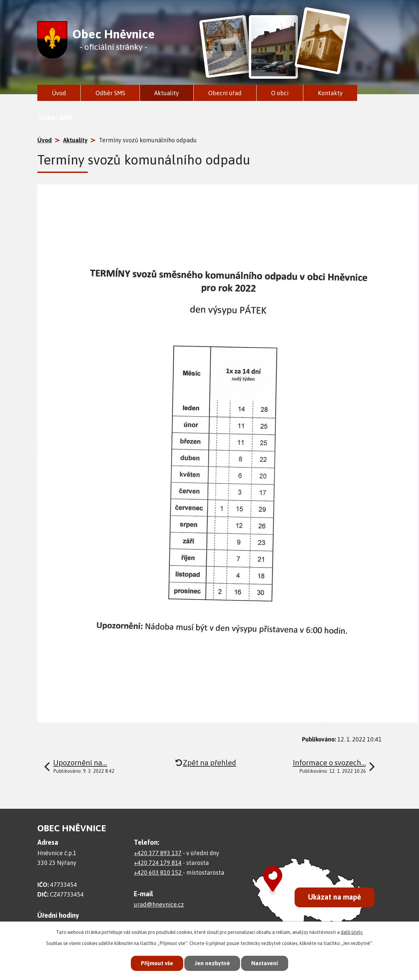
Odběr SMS (110, 93)
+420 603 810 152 (158, 873)
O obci (280, 93)
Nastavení (265, 963)
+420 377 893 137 (158, 853)
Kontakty (330, 93)
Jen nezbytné (212, 963)
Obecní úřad (225, 93)
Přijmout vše (157, 963)
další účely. (352, 932)
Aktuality (167, 93)
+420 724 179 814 (158, 863)
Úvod (59, 93)
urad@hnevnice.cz (159, 904)
